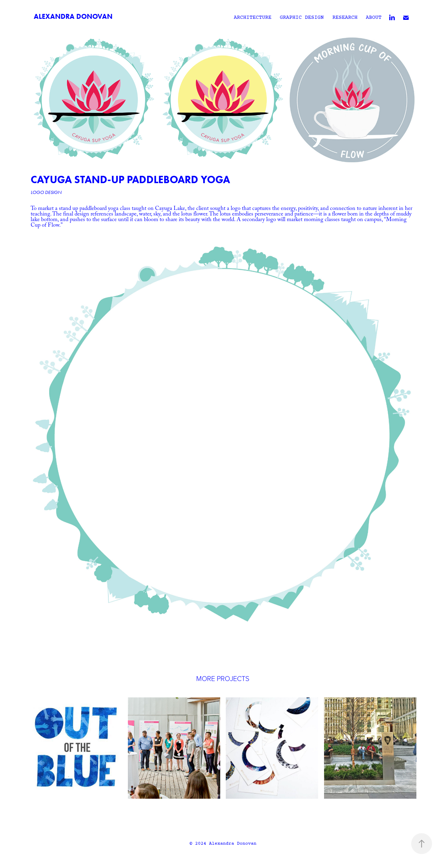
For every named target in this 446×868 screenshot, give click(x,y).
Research (345, 18)
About (374, 18)
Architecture (253, 18)
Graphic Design (302, 18)
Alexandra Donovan (73, 16)
